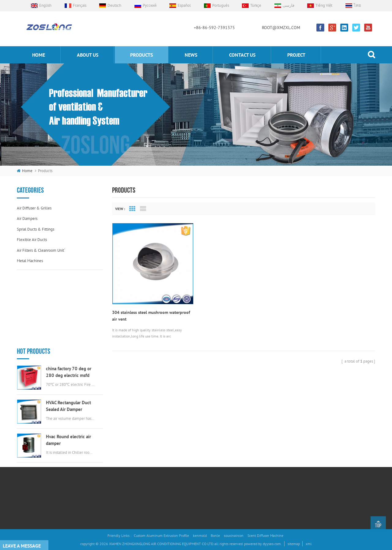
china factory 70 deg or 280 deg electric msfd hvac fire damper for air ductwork (69, 302)
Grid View (132, 209)
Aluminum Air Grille (196, 456)
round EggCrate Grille (198, 497)
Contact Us (131, 477)
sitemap (294, 544)
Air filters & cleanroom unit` (41, 250)
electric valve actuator (198, 467)
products (141, 55)
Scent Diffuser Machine (265, 535)
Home (127, 436)
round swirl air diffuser (199, 477)
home (39, 55)
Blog (126, 497)
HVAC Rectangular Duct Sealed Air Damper (68, 335)
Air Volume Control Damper (202, 436)
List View (143, 209)
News (191, 55)
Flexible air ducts (32, 240)
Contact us (242, 55)
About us (88, 55)
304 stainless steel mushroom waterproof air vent (151, 315)
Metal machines (30, 261)
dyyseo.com (272, 544)
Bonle (215, 535)
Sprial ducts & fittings (36, 229)
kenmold (200, 535)
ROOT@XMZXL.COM (281, 28)
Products (129, 456)
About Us (129, 446)
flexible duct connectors (200, 446)
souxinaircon (234, 535)
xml (309, 544)
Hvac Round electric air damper (68, 369)
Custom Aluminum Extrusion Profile (161, 535)
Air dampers (27, 218)
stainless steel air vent (198, 487)
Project (296, 55)
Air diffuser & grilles (34, 208)
